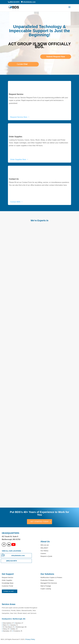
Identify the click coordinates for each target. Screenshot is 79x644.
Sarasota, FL (14, 625)
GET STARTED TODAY (39, 522)
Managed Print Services (49, 583)
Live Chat (23, 64)
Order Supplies (16, 137)
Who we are (45, 545)
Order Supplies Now (18, 159)
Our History (44, 551)
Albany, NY (6, 629)
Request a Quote (46, 556)
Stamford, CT (19, 623)
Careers (43, 554)
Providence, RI (18, 631)
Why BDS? (44, 548)
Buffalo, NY (14, 629)
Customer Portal (7, 586)
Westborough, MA (21, 627)
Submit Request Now (56, 57)
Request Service (16, 94)
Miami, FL (6, 625)
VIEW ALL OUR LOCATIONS (11, 551)
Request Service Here (19, 117)
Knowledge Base (8, 583)
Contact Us (14, 179)
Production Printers (47, 580)
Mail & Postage (46, 586)
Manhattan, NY (8, 631)
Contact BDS (15, 202)
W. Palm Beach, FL (8, 627)
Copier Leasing (46, 589)
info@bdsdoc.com (18, 556)
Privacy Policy (30, 640)
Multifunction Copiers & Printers (51, 578)
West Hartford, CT (8, 623)
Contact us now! (9, 591)
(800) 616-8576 (15, 2)
